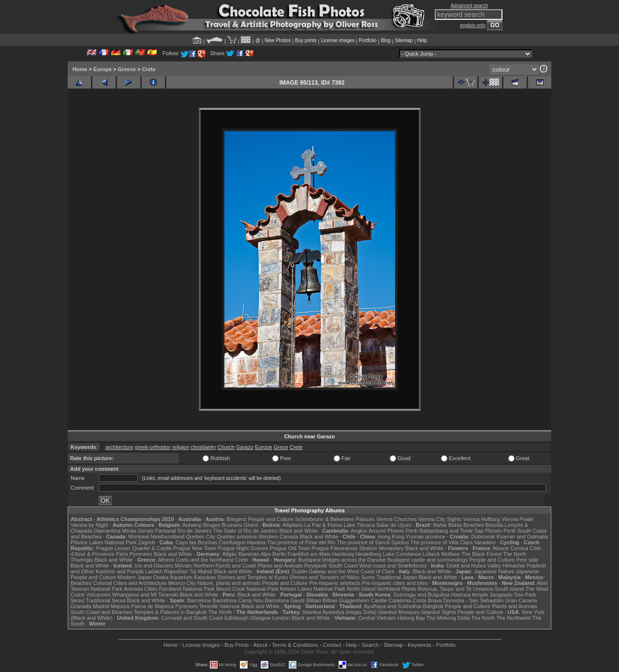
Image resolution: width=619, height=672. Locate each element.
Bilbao (314, 600)
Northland (389, 589)
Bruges (212, 525)
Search (370, 645)
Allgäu (229, 554)
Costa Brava (427, 600)
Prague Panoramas (335, 548)
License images (338, 40)
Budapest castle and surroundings (427, 560)
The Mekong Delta (448, 618)
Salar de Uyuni (394, 525)
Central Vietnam (377, 618)
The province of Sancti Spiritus (373, 542)
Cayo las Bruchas (196, 542)
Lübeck (431, 554)
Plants (409, 589)
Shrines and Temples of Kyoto (252, 577)
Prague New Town (195, 548)
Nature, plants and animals (229, 583)
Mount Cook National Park (247, 589)
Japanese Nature (494, 571)
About (260, 645)
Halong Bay (411, 618)
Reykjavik (316, 566)
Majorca (120, 606)
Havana (256, 542)
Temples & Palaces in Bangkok (170, 612)
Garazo (245, 447)
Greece (127, 69)
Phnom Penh (501, 531)
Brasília (494, 525)
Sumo (368, 577)
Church (226, 447)
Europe (103, 69)
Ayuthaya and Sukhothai (392, 606)
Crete (148, 69)
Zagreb (146, 542)
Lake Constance (402, 554)
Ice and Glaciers (154, 566)
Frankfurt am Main (309, 554)
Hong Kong (391, 537)
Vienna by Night (89, 525)
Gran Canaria (521, 600)
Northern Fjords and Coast (225, 566)
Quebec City (201, 537)
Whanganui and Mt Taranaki (145, 595)
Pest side (527, 560)
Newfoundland (167, 537)
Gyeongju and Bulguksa (421, 595)
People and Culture (271, 519)
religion (181, 447)
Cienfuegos (232, 542)
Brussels (232, 525)
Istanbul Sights (439, 612)
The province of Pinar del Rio (301, 542)
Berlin (279, 554)
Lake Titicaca (359, 525)
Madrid (101, 606)
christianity (203, 447)
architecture (119, 447)
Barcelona (199, 600)
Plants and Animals (280, 566)
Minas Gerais (138, 531)
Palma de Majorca (153, 606)
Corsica (519, 548)
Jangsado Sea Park (513, 595)
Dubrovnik (483, 537)
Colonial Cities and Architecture (130, 583)
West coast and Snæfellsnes (393, 566)
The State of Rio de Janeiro (246, 531)
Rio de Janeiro (195, 531)
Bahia (440, 525)
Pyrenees (141, 554)
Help (422, 40)
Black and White (299, 531)
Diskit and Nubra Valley (474, 566)
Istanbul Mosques (399, 612)
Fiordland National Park (187, 589)
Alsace (501, 548)
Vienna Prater (518, 519)
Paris (122, 554)
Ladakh (154, 571)
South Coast (343, 566)
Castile (379, 600)
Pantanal (165, 531)
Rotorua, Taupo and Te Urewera (456, 589)
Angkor (359, 531)
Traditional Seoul (105, 600)
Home (80, 69)
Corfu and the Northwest (205, 560)
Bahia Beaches (466, 525)
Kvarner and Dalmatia (522, 537)
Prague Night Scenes (243, 548)
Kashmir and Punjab (120, 571)
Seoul (77, 600)
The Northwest (514, 618)
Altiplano (293, 525)
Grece (281, 447)
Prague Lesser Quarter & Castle (134, 548)
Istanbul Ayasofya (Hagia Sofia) (339, 612)
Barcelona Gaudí (285, 600)
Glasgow (260, 618)
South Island (509, 589)
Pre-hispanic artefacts (335, 583)
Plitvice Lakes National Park (103, 542)
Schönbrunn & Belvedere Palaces (335, 519)
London (281, 618)
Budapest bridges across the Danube (342, 560)
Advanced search (469, 6)
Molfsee (451, 554)
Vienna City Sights (440, 519)
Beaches (81, 583)
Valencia (229, 606)
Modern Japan (134, 577)
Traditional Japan (397, 577)
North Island (361, 589)
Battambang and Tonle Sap (451, 531)
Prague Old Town (290, 548)
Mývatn (183, 566)
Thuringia (82, 560)
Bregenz (237, 519)
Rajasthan (176, 571)
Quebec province (237, 537)
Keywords (419, 645)
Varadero (485, 542)
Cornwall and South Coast (192, 618)
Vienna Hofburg (482, 519)
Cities (151, 589)
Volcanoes (98, 595)
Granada (81, 606)
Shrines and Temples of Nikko (324, 577)
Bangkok (433, 606)
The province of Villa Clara (442, 542)
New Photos (278, 40)
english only (473, 25)
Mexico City (182, 583)
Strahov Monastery (381, 548)
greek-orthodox (153, 447)
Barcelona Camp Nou (238, 600)
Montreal (139, 537)
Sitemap (404, 40)
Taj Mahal (201, 571)
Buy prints (306, 40)
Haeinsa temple (470, 595)
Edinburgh (236, 618)
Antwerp (192, 525)
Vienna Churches (397, 519)
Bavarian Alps (255, 554)
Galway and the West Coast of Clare (352, 571)
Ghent (251, 525)
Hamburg (343, 554)
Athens (166, 560)
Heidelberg (368, 554)
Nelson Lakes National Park (312, 589)
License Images (201, 645)
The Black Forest (481, 554)
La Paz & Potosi (324, 525)
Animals (133, 589)
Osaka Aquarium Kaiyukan (185, 577)
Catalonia (399, 600)
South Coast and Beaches (102, 612)
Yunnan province (426, 537)
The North (515, 554)
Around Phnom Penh (393, 531)
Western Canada (278, 537)
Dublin (300, 571)
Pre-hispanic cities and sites (395, 583)
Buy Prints (236, 645)
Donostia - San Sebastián (474, 600)
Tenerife (209, 606)
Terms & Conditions (295, 645)
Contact (332, 645)
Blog (386, 40)
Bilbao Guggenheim (346, 600)
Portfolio (368, 40)
